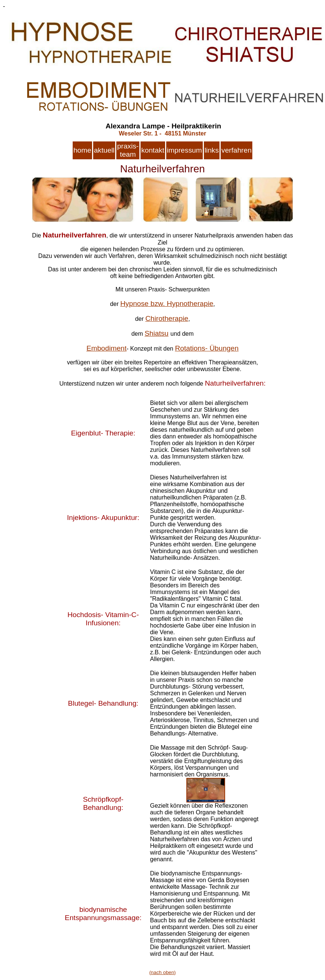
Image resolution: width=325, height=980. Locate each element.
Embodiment (107, 348)
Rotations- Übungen (207, 348)
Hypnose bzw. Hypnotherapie (167, 304)
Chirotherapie (167, 318)
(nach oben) (162, 972)
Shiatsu (157, 333)
